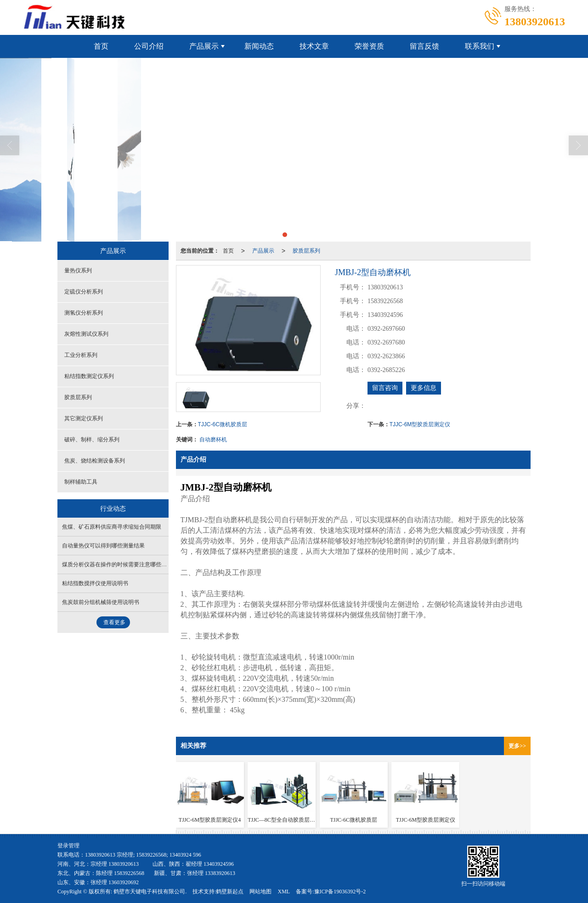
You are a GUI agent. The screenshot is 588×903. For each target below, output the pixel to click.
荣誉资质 (369, 46)
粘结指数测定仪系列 (89, 376)
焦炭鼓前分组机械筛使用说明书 (101, 602)
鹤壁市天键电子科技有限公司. (150, 892)
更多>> (517, 746)
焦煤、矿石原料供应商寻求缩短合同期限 (112, 527)
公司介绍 (149, 46)
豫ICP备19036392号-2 (340, 892)
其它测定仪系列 (84, 418)
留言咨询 (385, 388)
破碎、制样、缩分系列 (92, 440)
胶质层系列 (306, 251)
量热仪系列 (78, 271)
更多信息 (424, 388)
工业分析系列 (81, 355)
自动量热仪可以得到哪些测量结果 (103, 546)
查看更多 (114, 622)
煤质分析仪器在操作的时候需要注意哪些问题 (117, 564)
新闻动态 (259, 46)
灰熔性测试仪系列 (86, 334)
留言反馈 (424, 46)
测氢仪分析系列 (84, 313)
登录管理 (68, 846)
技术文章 (314, 46)
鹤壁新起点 (230, 892)
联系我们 (480, 46)
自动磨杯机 (213, 440)
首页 (101, 46)
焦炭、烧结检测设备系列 (95, 461)
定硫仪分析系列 (84, 292)
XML (284, 892)
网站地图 (260, 892)
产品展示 (204, 46)
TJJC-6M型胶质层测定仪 (420, 424)
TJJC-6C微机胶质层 (223, 424)
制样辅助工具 (81, 482)
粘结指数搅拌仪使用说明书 (95, 583)
